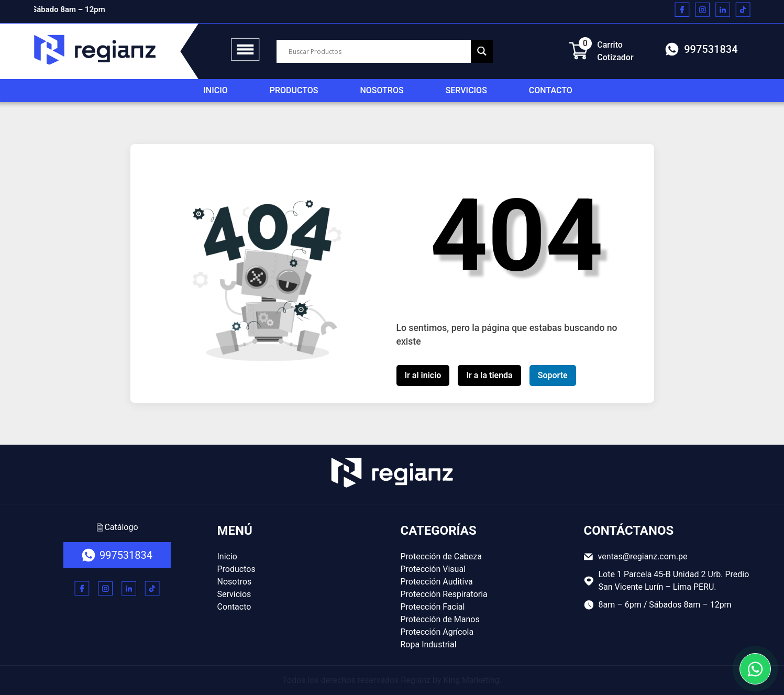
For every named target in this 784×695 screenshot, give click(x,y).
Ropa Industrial (429, 644)
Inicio (215, 90)
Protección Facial (433, 607)
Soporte (553, 375)
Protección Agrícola (437, 632)
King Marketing (471, 680)
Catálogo (117, 527)
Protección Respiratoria (444, 594)
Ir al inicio (423, 375)
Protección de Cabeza (441, 556)
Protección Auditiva (437, 582)
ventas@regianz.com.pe (636, 556)
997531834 (701, 49)
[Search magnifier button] (482, 51)
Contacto (551, 90)
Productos (294, 90)
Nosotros (382, 90)
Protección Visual (433, 569)
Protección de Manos (440, 619)
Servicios (466, 90)
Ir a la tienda (489, 375)
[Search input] (378, 51)
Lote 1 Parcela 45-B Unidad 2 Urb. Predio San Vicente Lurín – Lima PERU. (667, 581)
